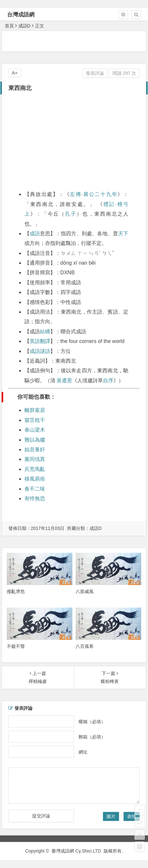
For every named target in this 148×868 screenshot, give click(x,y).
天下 (123, 234)
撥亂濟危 (16, 591)
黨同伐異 (35, 459)
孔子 (71, 214)
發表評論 (95, 73)
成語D (24, 26)
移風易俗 (35, 479)
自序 (108, 380)
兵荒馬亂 (35, 469)
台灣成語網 (21, 15)
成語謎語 (40, 351)
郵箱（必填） (92, 736)
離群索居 (35, 410)
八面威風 (85, 591)
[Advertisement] (75, 41)
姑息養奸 (35, 449)
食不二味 (35, 489)
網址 (83, 752)
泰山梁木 (35, 430)
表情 (132, 816)
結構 (45, 332)
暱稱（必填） (92, 721)
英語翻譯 (40, 341)
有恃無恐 (35, 498)
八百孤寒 (85, 646)
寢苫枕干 (35, 420)
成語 (35, 234)
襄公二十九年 (100, 194)
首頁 (9, 26)
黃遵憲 (64, 380)
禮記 (109, 204)
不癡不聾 (16, 646)
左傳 (75, 194)
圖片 (111, 816)
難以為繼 (35, 440)
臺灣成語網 (63, 851)
